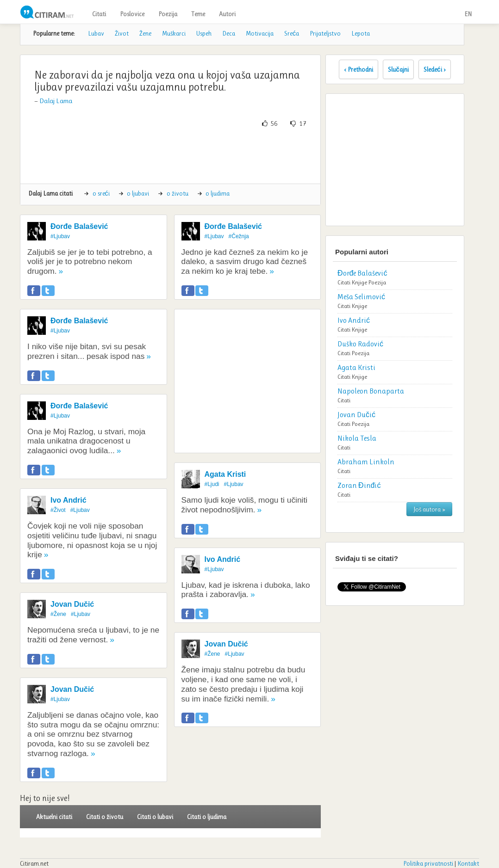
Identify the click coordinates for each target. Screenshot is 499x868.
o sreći (101, 193)
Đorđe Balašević (79, 226)
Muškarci (174, 33)
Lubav (96, 33)
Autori (227, 14)
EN (468, 14)
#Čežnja (239, 236)
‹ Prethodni (359, 69)
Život (122, 33)
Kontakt (468, 863)
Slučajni (398, 69)
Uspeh (204, 33)
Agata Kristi (225, 474)
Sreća (292, 33)
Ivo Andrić (69, 500)
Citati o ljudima (207, 817)
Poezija (168, 14)
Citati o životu (105, 817)
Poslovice (132, 14)
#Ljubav (60, 236)
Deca (229, 33)
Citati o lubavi (155, 817)
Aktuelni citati (54, 817)
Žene (145, 33)
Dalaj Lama (56, 101)
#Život (58, 510)
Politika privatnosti (428, 863)
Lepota (361, 33)
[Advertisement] (196, 156)
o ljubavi (138, 193)
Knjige (359, 282)
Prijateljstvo (325, 33)
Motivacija (260, 33)
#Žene (58, 614)
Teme (198, 14)
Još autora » (429, 509)
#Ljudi (212, 484)
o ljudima (218, 193)
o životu (178, 193)
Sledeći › (435, 69)
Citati (99, 14)
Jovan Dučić (72, 604)
